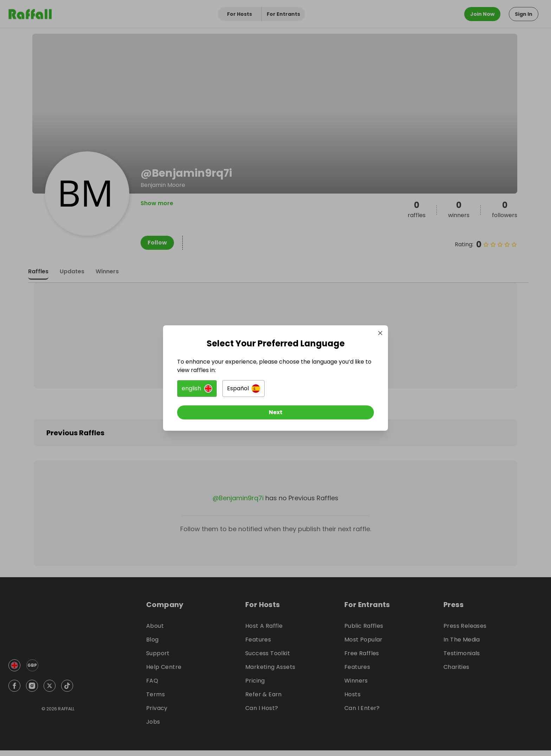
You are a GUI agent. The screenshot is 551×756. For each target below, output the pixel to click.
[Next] (275, 412)
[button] (197, 389)
